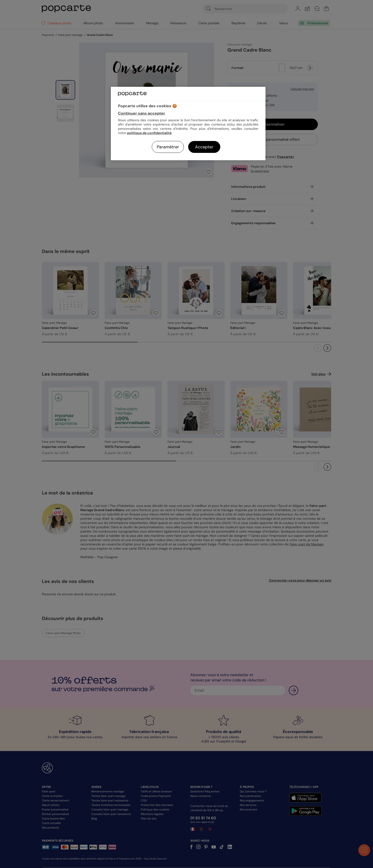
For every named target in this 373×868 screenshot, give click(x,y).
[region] (188, 124)
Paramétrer (168, 147)
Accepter (204, 147)
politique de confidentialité (149, 133)
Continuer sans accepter (142, 113)
